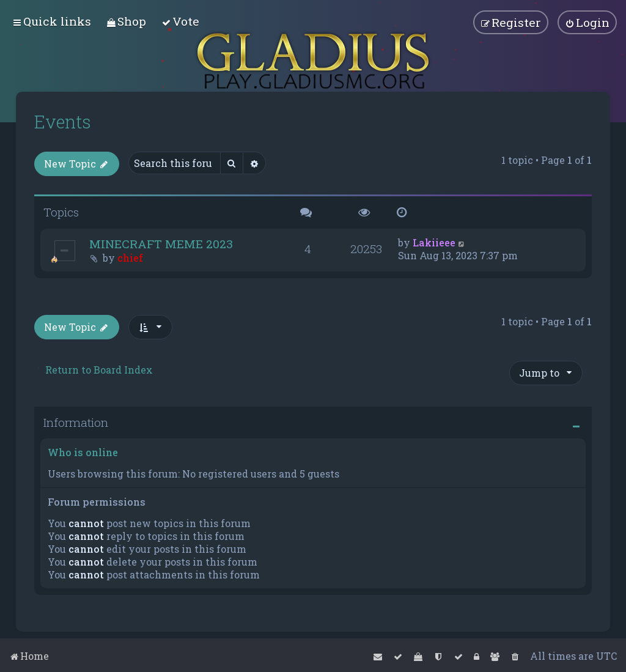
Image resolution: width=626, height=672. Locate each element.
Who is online (83, 452)
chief (130, 257)
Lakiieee (434, 242)
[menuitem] (126, 21)
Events (63, 122)
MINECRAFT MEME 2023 (161, 243)
